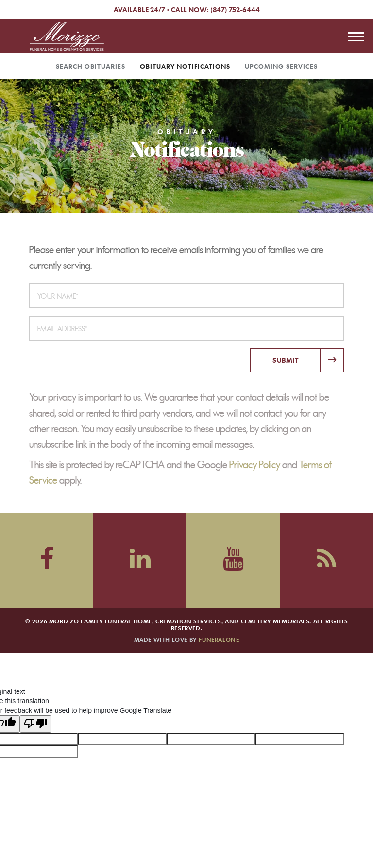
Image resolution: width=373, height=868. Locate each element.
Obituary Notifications (185, 66)
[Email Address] (186, 328)
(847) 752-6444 (235, 9)
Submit (285, 360)
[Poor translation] (35, 719)
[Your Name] (186, 296)
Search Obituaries (91, 66)
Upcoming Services (281, 66)
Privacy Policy (255, 465)
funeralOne (219, 639)
